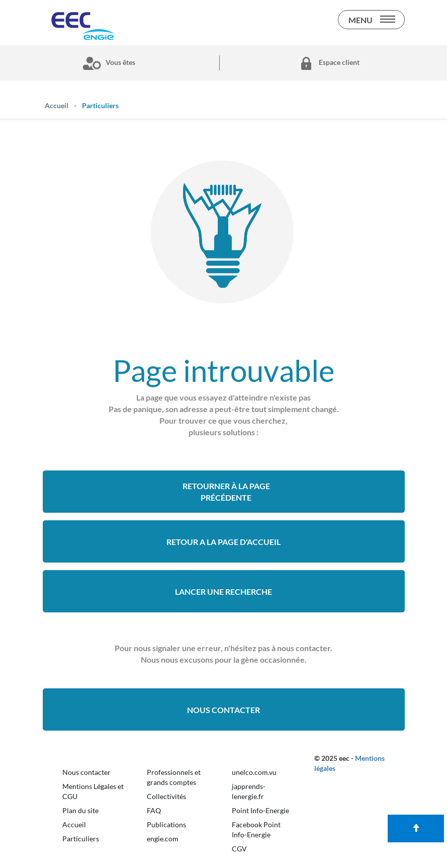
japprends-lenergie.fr (249, 791)
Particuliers (81, 839)
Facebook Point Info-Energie (256, 830)
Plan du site (80, 810)
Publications (166, 824)
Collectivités (166, 796)
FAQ (154, 810)
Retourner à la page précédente (226, 492)
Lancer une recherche (223, 591)
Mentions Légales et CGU (93, 791)
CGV (239, 849)
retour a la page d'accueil (223, 542)
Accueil (74, 824)
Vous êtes (107, 63)
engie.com (163, 839)
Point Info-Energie (260, 810)
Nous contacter (223, 710)
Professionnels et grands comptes (174, 777)
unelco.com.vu (254, 772)
